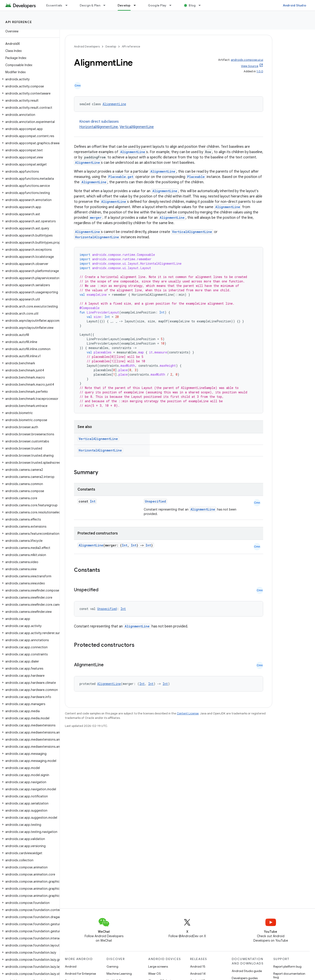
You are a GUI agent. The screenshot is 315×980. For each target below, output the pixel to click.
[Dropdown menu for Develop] (137, 5)
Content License (188, 713)
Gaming (112, 966)
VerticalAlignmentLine (137, 127)
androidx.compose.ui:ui (247, 60)
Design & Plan (90, 5)
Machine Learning (119, 974)
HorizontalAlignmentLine (99, 127)
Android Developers (87, 46)
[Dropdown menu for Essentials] (68, 5)
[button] (29, 79)
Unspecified (155, 501)
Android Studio (295, 5)
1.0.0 (260, 71)
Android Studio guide (247, 971)
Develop (111, 46)
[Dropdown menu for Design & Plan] (106, 5)
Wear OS (155, 974)
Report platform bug (287, 966)
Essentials (54, 5)
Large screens (158, 966)
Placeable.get (121, 177)
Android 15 (198, 966)
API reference (19, 22)
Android (71, 966)
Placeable (196, 177)
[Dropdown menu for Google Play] (172, 5)
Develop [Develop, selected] (124, 5)
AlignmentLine (114, 104)
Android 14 (198, 974)
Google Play (157, 5)
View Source (250, 66)
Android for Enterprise (80, 974)
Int (93, 501)
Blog (192, 5)
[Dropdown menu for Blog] (202, 5)
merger (96, 218)
